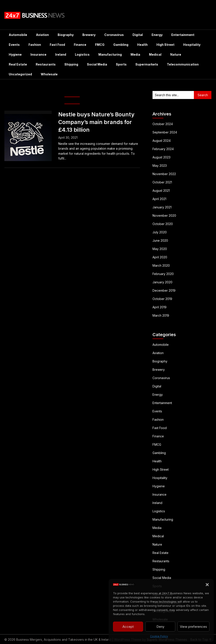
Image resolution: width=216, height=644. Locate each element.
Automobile (18, 35)
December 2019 (164, 290)
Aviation (42, 35)
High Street (165, 45)
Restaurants (46, 64)
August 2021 (161, 191)
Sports (121, 64)
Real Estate (18, 64)
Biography (66, 35)
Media (135, 54)
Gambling (121, 45)
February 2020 (163, 274)
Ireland (61, 54)
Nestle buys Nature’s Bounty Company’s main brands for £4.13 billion (96, 122)
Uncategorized (20, 74)
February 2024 (163, 149)
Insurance (38, 54)
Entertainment (183, 35)
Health (142, 45)
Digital (138, 35)
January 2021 (162, 207)
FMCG (100, 45)
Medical (155, 54)
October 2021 (162, 182)
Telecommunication (183, 64)
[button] (207, 585)
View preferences (193, 627)
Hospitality (192, 45)
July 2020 (160, 232)
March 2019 (161, 315)
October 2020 (163, 224)
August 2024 (162, 141)
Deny (160, 627)
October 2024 (163, 124)
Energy (157, 35)
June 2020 (160, 240)
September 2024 (165, 132)
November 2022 (164, 174)
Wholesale (49, 74)
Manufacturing (110, 54)
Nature (176, 54)
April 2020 (160, 257)
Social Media (97, 64)
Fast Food (57, 45)
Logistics (82, 54)
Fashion (35, 45)
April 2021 (159, 199)
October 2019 (162, 299)
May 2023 (160, 166)
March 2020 (161, 265)
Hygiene (15, 54)
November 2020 (164, 216)
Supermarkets (147, 64)
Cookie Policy (159, 636)
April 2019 (159, 307)
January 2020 (162, 282)
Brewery (89, 35)
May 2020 (160, 249)
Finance (80, 45)
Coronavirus (114, 35)
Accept (128, 627)
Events (14, 45)
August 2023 (161, 157)
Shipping (71, 64)
